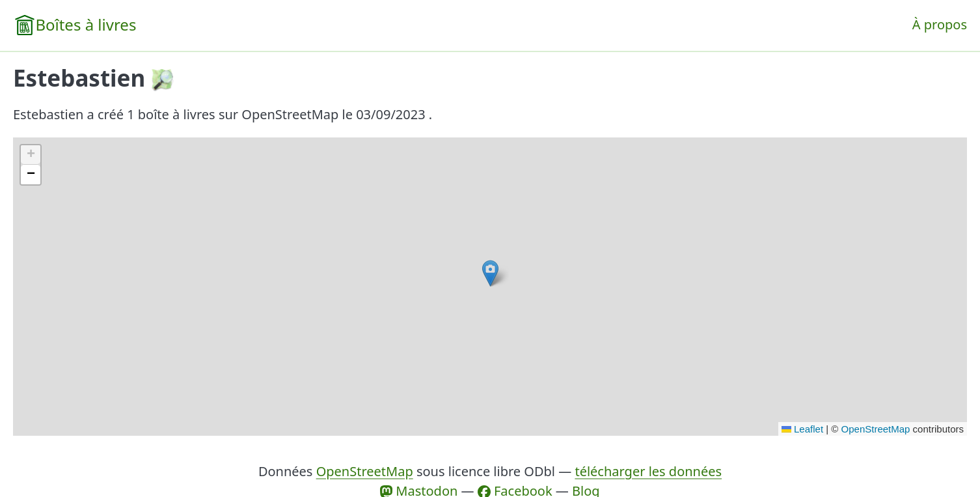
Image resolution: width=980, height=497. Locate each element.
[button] (490, 273)
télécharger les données (648, 471)
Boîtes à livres (86, 24)
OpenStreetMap (876, 429)
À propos (940, 24)
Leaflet (802, 429)
